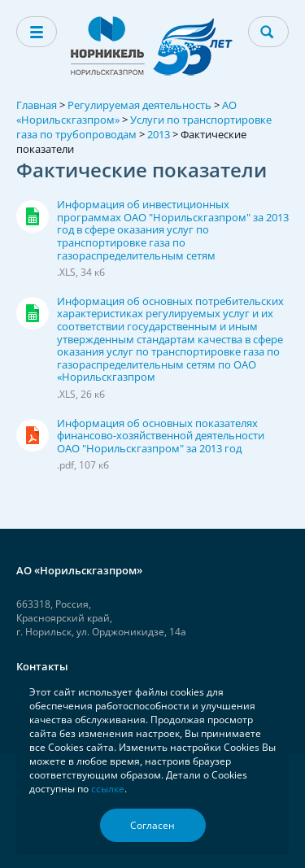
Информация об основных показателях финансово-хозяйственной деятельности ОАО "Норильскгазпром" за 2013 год (173, 444)
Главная (37, 105)
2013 (159, 134)
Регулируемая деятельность (139, 105)
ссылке (108, 789)
